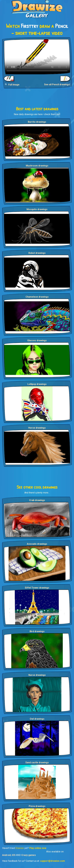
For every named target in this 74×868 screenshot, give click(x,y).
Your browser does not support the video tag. (37, 57)
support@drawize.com (52, 861)
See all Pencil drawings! (57, 84)
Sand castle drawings (37, 762)
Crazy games (29, 855)
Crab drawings (37, 500)
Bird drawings (37, 631)
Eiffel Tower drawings (37, 588)
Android (6, 855)
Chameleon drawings (37, 297)
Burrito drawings (37, 122)
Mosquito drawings (37, 209)
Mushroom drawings (37, 166)
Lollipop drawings (37, 384)
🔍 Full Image (12, 85)
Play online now (38, 848)
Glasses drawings (37, 340)
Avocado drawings (37, 544)
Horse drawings (37, 428)
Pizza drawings (37, 806)
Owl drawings (37, 719)
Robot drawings (37, 253)
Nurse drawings (37, 675)
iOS (14, 855)
